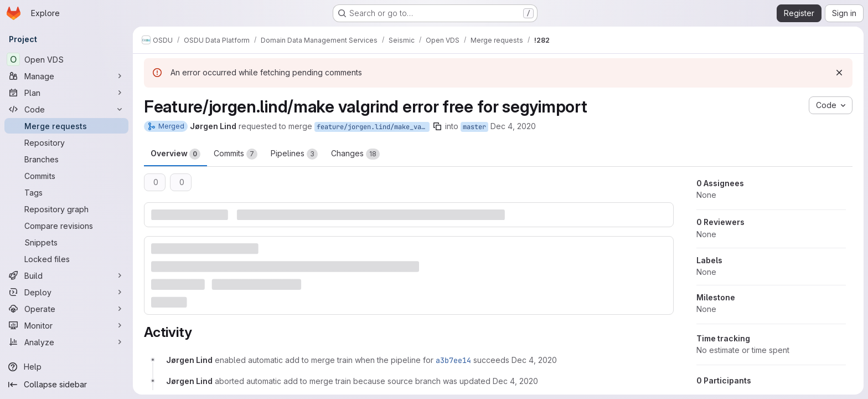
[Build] (66, 275)
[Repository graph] (66, 209)
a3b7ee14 (453, 360)
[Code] (66, 109)
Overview (175, 154)
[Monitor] (66, 325)
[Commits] (66, 176)
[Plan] (66, 93)
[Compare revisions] (66, 226)
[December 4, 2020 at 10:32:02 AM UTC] (515, 381)
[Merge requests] (66, 126)
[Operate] (66, 309)
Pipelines (294, 154)
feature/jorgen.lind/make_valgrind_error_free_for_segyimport (373, 127)
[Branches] (66, 159)
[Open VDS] (66, 59)
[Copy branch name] (437, 126)
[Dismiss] (839, 73)
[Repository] (66, 142)
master (474, 127)
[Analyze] (66, 342)
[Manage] (66, 76)
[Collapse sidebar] (66, 385)
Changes (355, 154)
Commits (236, 154)
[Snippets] (66, 242)
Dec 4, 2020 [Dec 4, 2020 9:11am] (513, 126)
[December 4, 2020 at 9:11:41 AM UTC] (534, 360)
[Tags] (66, 192)
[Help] (66, 367)
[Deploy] (66, 292)
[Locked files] (66, 259)
